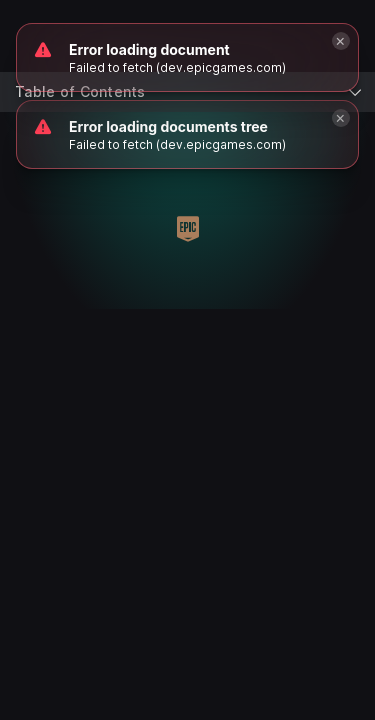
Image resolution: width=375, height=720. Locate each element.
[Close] (341, 118)
